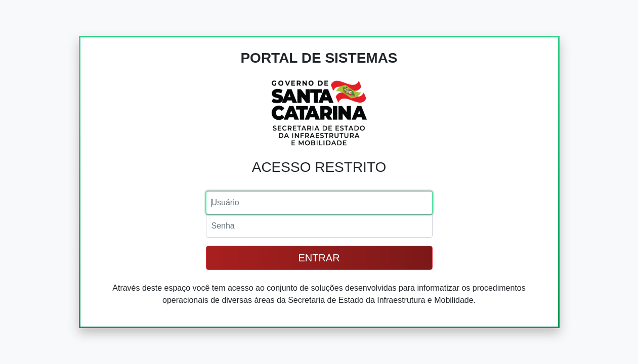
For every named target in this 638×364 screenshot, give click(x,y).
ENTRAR (319, 258)
